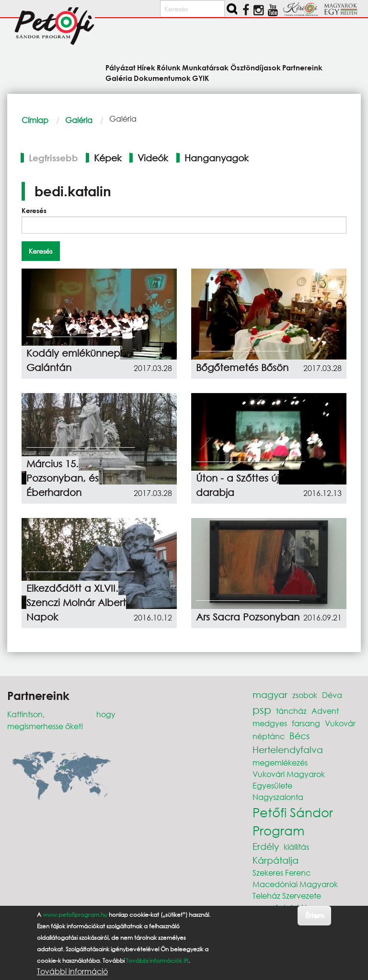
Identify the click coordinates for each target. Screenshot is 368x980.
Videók (153, 158)
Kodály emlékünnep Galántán (73, 360)
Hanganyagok (217, 158)
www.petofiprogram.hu (75, 915)
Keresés (34, 210)
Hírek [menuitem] (146, 67)
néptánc (269, 736)
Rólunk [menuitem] (169, 67)
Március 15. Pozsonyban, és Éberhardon (63, 478)
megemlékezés (280, 762)
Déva (332, 695)
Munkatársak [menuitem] (205, 67)
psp (262, 710)
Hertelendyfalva (288, 749)
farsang (306, 723)
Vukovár (340, 723)
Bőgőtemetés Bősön (242, 367)
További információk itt (157, 961)
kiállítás (296, 847)
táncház (291, 711)
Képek (108, 158)
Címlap (35, 120)
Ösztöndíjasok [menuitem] (256, 67)
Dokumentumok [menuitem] (162, 78)
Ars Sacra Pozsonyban (248, 617)
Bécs (299, 736)
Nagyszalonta (278, 797)
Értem (315, 915)
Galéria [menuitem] (119, 78)
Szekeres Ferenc (282, 873)
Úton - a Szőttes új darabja (237, 485)
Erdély (266, 846)
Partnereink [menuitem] (302, 67)
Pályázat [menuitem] (121, 67)
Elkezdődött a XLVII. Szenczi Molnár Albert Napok (76, 603)
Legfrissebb (53, 158)
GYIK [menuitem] (201, 78)
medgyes (270, 723)
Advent (325, 711)
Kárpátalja (276, 860)
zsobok (305, 695)
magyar (270, 694)
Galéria (79, 120)
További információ (72, 971)
